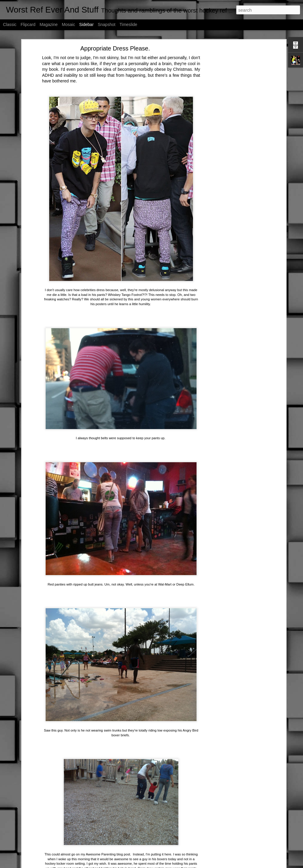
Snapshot (107, 24)
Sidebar (86, 24)
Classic (10, 24)
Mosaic (68, 24)
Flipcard (28, 24)
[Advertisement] (233, 142)
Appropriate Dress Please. (115, 48)
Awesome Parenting (101, 854)
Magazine (49, 24)
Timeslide (128, 24)
